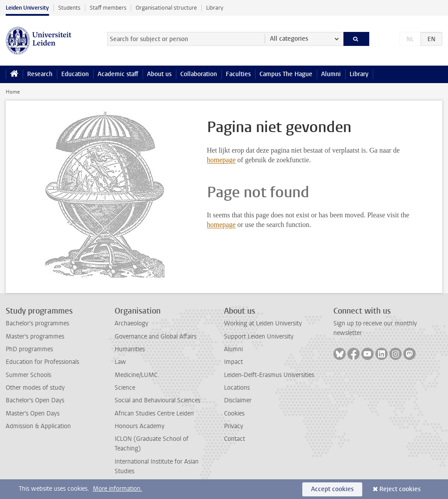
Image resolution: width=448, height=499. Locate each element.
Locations (237, 388)
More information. (117, 489)
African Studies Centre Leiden (154, 414)
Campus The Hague (286, 74)
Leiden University (27, 8)
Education (75, 74)
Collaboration (199, 74)
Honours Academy (140, 426)
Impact (233, 362)
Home (13, 92)
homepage (221, 160)
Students (69, 8)
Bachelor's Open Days (35, 400)
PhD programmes (29, 349)
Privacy (234, 426)
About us (159, 74)
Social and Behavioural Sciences (157, 400)
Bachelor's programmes (37, 323)
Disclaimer (238, 400)
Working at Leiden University (263, 323)
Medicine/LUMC (136, 375)
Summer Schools (28, 375)
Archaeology (131, 323)
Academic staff (118, 74)
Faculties (238, 74)
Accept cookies (332, 489)
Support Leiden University (259, 337)
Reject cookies (400, 489)
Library (215, 8)
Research (40, 74)
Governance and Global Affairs (156, 337)
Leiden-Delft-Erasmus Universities (269, 375)
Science (125, 388)
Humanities (130, 349)
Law (120, 362)
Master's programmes (35, 337)
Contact (234, 439)
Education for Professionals (42, 362)
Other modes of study (35, 388)
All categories (289, 39)
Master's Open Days (33, 414)
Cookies (234, 414)
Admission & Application (38, 426)
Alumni (331, 74)
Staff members (108, 8)
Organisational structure (166, 8)
